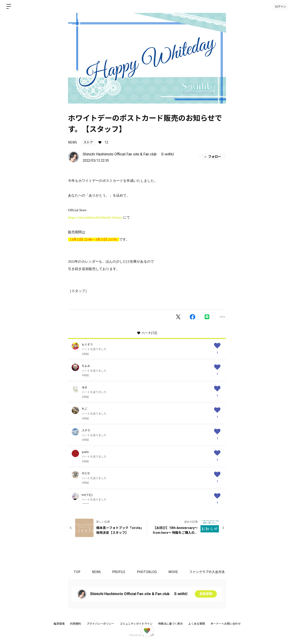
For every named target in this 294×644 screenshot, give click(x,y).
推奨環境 (59, 624)
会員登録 (206, 594)
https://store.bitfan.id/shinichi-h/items (95, 217)
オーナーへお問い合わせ (226, 624)
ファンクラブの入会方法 (207, 572)
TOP (77, 572)
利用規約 (76, 624)
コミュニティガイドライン (136, 624)
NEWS (72, 142)
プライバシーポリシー (100, 624)
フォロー (212, 157)
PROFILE (119, 572)
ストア (88, 142)
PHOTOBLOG (147, 572)
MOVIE (173, 572)
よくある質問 (197, 624)
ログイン (280, 6)
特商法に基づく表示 (170, 624)
